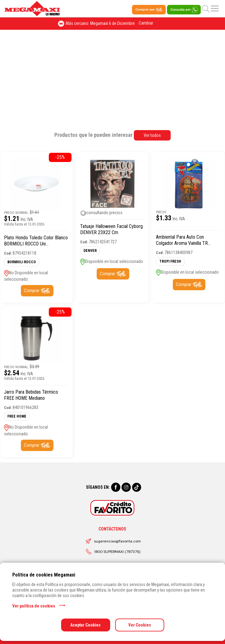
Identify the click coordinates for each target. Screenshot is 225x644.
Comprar (32, 291)
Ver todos (152, 135)
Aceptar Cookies (85, 625)
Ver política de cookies (34, 606)
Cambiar (146, 23)
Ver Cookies (140, 625)
